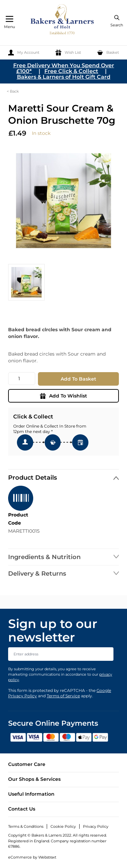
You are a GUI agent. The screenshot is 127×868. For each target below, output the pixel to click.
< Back (13, 91)
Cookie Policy (63, 826)
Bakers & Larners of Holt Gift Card (64, 77)
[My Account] (24, 53)
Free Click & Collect (71, 71)
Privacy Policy (96, 826)
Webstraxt (47, 857)
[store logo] (63, 20)
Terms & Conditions (26, 826)
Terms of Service (63, 696)
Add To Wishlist (63, 396)
